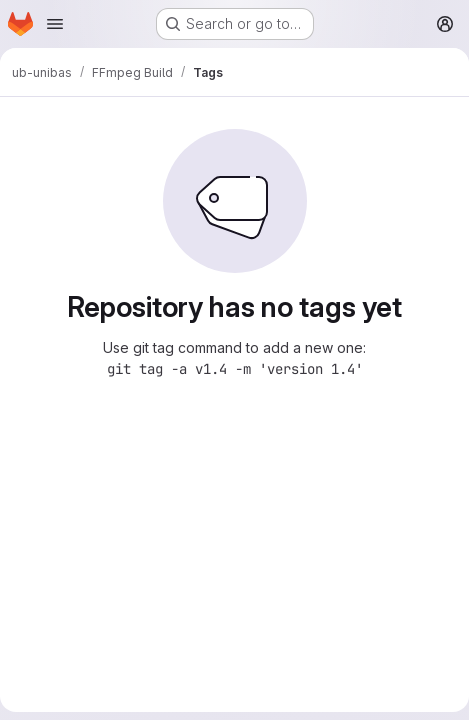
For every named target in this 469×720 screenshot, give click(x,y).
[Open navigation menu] (55, 24)
